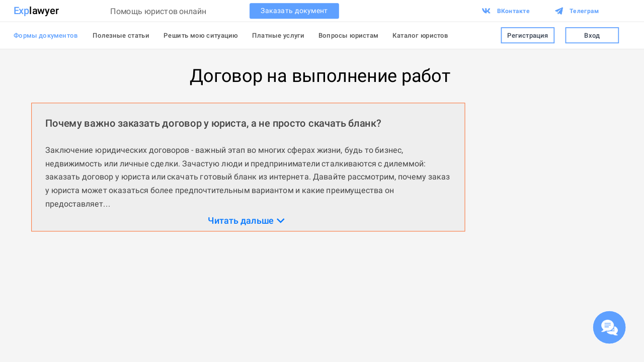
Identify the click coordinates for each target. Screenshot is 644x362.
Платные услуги (278, 35)
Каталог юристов (420, 35)
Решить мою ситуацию (201, 35)
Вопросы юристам (348, 35)
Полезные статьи (121, 35)
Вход (592, 35)
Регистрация (528, 35)
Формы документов (46, 35)
